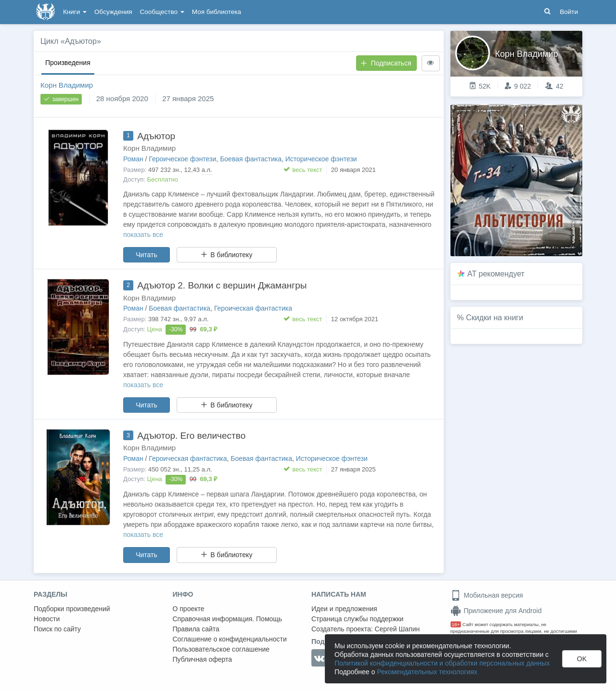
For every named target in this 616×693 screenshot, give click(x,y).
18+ (456, 624)
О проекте (189, 609)
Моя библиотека (217, 12)
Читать (147, 255)
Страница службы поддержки (357, 619)
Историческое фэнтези (321, 159)
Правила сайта (196, 629)
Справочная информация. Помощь (228, 619)
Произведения (68, 63)
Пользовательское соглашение (221, 649)
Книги (75, 12)
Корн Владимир (67, 85)
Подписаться (386, 63)
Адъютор (156, 136)
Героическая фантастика (253, 308)
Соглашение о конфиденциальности (230, 639)
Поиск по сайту (57, 629)
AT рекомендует (496, 274)
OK (582, 659)
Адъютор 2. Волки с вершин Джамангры (222, 285)
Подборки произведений (72, 609)
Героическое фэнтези (182, 159)
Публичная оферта (203, 659)
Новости (47, 619)
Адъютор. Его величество (191, 436)
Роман (133, 159)
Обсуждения (113, 12)
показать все (143, 235)
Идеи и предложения (344, 609)
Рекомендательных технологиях (427, 672)
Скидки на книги (494, 318)
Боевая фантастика (251, 159)
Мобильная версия (487, 595)
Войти (569, 12)
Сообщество (162, 12)
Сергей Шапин (397, 629)
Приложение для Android (496, 611)
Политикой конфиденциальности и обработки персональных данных (442, 663)
